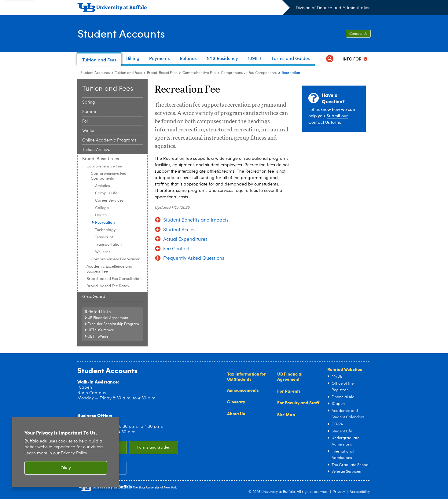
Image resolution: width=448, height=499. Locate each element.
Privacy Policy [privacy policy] (74, 453)
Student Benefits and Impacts (196, 220)
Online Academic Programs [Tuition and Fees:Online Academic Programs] (109, 140)
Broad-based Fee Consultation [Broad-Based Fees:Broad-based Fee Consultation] (114, 279)
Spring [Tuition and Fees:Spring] (89, 102)
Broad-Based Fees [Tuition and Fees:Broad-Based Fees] (162, 73)
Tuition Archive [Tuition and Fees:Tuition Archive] (96, 150)
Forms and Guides (154, 448)
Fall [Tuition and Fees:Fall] (85, 121)
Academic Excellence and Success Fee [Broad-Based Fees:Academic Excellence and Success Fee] (109, 269)
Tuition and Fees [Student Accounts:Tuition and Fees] (128, 73)
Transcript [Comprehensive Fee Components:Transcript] (104, 237)
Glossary (236, 402)
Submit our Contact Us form (328, 119)
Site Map (286, 414)
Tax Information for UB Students (246, 376)
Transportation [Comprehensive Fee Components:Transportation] (108, 245)
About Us (236, 413)
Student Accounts (121, 33)
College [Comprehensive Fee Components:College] (102, 208)
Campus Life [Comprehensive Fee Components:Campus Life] (106, 193)
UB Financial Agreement (290, 376)
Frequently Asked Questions (194, 259)
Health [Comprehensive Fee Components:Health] (101, 215)
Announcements (243, 390)
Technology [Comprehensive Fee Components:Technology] (105, 230)
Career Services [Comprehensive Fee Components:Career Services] (109, 201)
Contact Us (358, 34)
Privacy (339, 492)
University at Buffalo (278, 492)
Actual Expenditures (185, 240)
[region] (66, 452)
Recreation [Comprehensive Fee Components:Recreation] (105, 222)
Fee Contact (176, 249)
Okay (66, 468)
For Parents (289, 391)
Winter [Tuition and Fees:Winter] (88, 131)
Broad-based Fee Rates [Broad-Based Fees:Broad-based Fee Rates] (108, 286)
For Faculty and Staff (298, 402)
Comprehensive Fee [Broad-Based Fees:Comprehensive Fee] (199, 73)
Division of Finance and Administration (333, 8)
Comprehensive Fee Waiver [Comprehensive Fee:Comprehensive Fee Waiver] (115, 259)
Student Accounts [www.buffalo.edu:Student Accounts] (95, 73)
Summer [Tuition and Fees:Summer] (91, 112)
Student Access (180, 230)
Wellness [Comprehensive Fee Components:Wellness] (103, 252)
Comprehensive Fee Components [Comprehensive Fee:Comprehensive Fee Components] (249, 73)
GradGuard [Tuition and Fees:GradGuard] (94, 297)
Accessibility (360, 492)
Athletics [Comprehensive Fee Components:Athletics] (103, 186)
